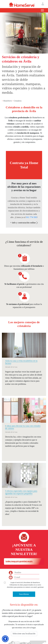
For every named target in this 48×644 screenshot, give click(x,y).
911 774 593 (31, 217)
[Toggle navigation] (42, 10)
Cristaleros (18, 101)
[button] (5, 639)
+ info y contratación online (24, 223)
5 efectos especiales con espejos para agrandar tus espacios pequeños (21, 492)
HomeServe (8, 101)
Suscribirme (24, 594)
